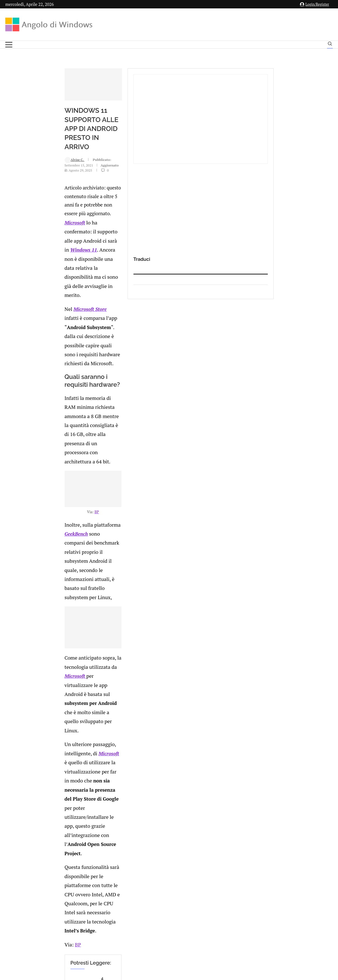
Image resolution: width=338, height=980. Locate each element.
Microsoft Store (37, 270)
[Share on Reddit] (76, 762)
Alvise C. (22, 221)
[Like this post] (52, 762)
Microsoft (23, 248)
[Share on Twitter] (64, 762)
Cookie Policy (184, 925)
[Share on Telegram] (87, 762)
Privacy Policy (154, 925)
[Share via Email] (93, 762)
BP (123, 463)
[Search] (330, 45)
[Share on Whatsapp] (81, 762)
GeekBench (78, 475)
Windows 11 (166, 248)
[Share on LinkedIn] (70, 762)
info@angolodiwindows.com (179, 896)
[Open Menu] (9, 45)
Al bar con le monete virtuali (75, 678)
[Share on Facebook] (58, 762)
